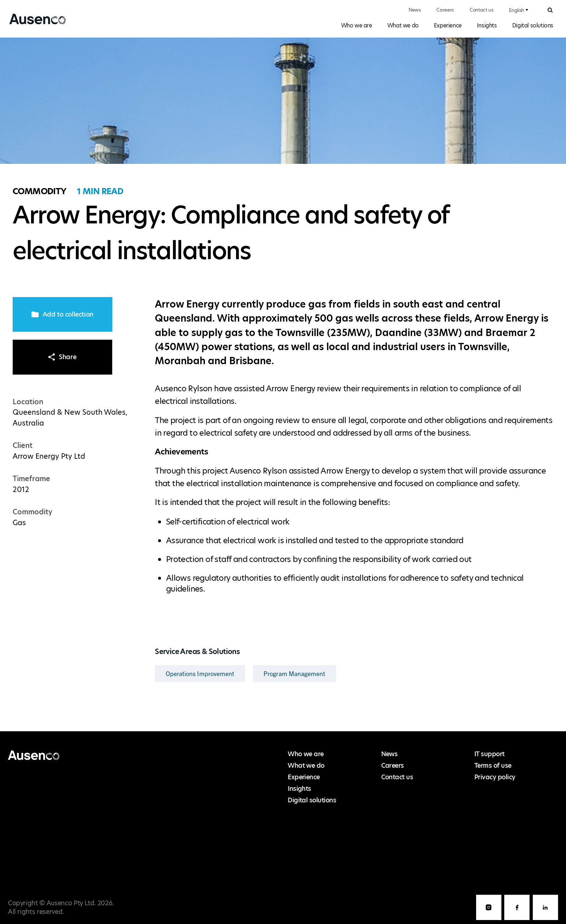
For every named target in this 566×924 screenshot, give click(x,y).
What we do (403, 25)
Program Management (294, 673)
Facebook (517, 907)
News (415, 10)
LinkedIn (545, 907)
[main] (283, 385)
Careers (445, 10)
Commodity (40, 191)
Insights (487, 25)
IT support (489, 754)
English (517, 10)
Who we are (357, 25)
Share (62, 357)
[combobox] (518, 10)
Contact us (482, 10)
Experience (448, 25)
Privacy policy (495, 777)
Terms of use (493, 766)
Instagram (489, 907)
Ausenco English (35, 24)
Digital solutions (533, 25)
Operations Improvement (200, 673)
